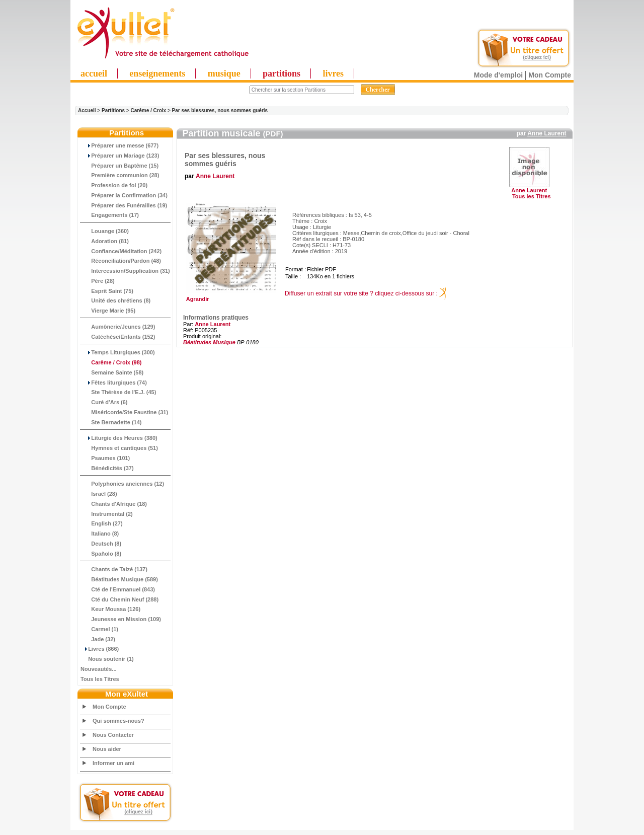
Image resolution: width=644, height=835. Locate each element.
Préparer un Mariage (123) (120, 156)
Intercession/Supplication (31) (125, 271)
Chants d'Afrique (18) (114, 504)
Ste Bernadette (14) (111, 422)
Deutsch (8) (101, 544)
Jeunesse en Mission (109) (121, 619)
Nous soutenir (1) (107, 659)
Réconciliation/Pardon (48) (121, 261)
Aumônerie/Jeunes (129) (118, 327)
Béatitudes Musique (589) (119, 579)
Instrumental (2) (107, 514)
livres (333, 73)
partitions (281, 73)
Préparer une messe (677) (119, 145)
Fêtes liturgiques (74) (114, 383)
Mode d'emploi (498, 75)
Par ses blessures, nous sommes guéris (220, 110)
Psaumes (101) (105, 458)
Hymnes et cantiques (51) (119, 448)
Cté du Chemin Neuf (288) (119, 599)
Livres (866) (100, 649)
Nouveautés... (99, 669)
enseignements (157, 73)
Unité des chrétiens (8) (115, 300)
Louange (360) (105, 231)
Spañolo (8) (101, 554)
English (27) (102, 523)
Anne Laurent (547, 133)
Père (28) (98, 281)
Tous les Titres (100, 679)
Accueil (87, 110)
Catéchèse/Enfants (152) (118, 337)
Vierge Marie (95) (108, 311)
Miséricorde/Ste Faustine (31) (124, 412)
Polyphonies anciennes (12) (122, 484)
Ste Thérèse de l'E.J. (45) (118, 392)
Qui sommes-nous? (118, 721)
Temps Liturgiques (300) (118, 352)
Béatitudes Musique (209, 342)
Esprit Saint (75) (107, 291)
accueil (94, 73)
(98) (111, 362)
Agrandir (230, 296)
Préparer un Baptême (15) (119, 166)
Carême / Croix (149, 110)
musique (224, 73)
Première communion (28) (120, 175)
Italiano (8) (100, 534)
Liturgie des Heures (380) (119, 438)
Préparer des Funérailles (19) (124, 205)
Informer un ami (113, 763)
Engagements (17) (110, 215)
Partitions (113, 110)
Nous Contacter (113, 735)
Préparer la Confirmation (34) (124, 195)
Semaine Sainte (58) (112, 372)
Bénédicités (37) (107, 468)
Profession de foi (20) (114, 185)
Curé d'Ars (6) (104, 402)
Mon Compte (550, 75)
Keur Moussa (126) (110, 609)
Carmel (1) (99, 629)
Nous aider (107, 749)
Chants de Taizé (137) (114, 569)
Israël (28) (99, 494)
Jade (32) (98, 639)
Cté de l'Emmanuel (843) (118, 589)
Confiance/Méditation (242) (121, 251)
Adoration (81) (105, 241)
